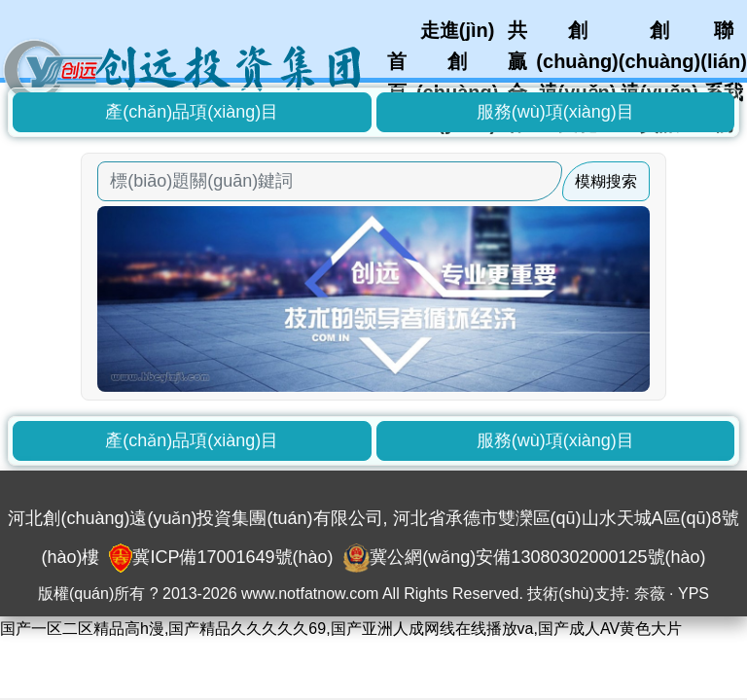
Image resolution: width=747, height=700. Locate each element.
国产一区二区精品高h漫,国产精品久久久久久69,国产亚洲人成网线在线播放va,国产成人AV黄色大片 (341, 629)
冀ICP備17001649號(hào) (232, 557)
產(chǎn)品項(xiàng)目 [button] (192, 112)
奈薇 (650, 594)
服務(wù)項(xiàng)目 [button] (555, 112)
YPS (694, 594)
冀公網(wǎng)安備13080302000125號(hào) (537, 557)
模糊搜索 (606, 181)
